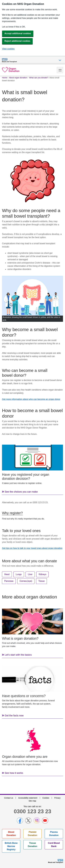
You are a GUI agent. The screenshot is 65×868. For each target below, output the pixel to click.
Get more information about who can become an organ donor (31, 399)
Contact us (9, 798)
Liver (30, 574)
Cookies (46, 798)
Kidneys (42, 574)
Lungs (19, 574)
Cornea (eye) (26, 581)
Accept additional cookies (18, 33)
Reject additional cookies (17, 41)
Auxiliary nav (60, 60)
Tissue (42, 581)
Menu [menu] (60, 70)
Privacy (57, 798)
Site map (32, 801)
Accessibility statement (28, 798)
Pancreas (9, 581)
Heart (7, 574)
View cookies (8, 49)
